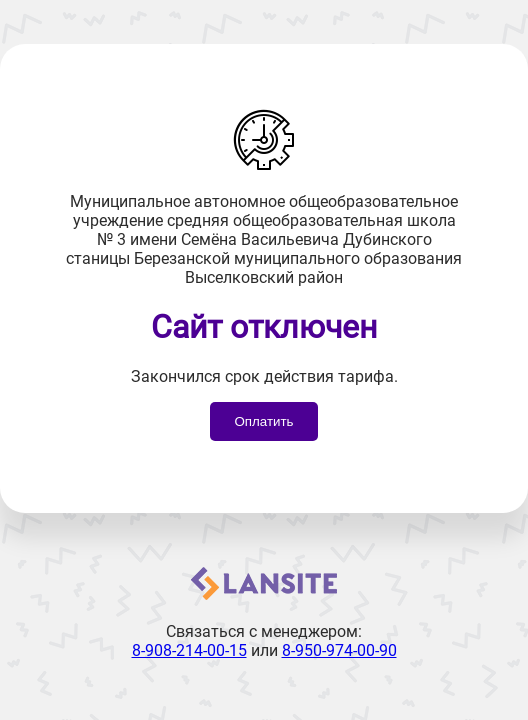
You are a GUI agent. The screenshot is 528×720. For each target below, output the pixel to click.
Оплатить (263, 421)
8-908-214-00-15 (189, 650)
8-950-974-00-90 (339, 650)
